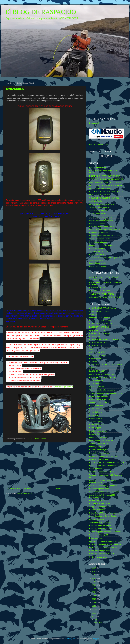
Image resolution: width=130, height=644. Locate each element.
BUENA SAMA (95, 358)
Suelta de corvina (96, 415)
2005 (94, 616)
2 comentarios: (41, 439)
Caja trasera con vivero (98, 255)
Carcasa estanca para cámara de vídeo (105, 236)
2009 (94, 609)
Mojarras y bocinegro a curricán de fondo (105, 541)
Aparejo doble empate (98, 211)
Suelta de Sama (96, 412)
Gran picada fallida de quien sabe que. (104, 492)
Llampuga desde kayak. (99, 437)
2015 (94, 589)
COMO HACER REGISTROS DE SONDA (106, 297)
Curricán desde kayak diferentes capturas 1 (106, 466)
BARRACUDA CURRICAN (100, 333)
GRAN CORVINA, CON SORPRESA (104, 374)
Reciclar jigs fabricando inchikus (102, 226)
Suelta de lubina (96, 469)
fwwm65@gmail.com (63, 387)
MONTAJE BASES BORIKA (100, 188)
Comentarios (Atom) (25, 493)
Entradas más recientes (19, 488)
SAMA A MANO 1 (96, 381)
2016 (94, 585)
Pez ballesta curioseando (99, 453)
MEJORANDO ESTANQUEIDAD (102, 204)
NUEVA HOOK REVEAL (99, 145)
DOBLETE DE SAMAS (98, 355)
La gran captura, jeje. (98, 500)
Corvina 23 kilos (96, 418)
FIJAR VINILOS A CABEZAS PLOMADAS (106, 182)
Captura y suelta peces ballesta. (102, 529)
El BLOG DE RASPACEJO (41, 12)
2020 (94, 571)
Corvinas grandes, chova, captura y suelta (106, 393)
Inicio (58, 488)
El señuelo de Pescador (99, 233)
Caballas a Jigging (97, 519)
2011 (94, 602)
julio (96, 619)
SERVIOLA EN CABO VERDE (101, 321)
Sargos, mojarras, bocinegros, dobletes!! (105, 532)
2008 (94, 613)
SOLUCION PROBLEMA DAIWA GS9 (104, 198)
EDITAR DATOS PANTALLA (100, 291)
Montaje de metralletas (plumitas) (102, 245)
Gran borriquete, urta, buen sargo (102, 390)
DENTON (93, 314)
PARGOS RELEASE (97, 330)
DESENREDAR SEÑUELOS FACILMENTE (106, 179)
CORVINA (93, 362)
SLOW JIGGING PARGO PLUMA (102, 308)
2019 (94, 575)
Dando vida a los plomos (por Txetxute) (105, 230)
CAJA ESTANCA (96, 201)
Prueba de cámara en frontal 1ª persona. (105, 544)
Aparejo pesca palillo (98, 214)
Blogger (96, 639)
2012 (94, 599)
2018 (94, 578)
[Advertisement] (45, 464)
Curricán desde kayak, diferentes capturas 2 (107, 462)
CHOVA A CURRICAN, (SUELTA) (102, 377)
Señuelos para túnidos (98, 242)
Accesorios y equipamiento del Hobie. (104, 456)
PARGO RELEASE (97, 346)
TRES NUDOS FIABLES (99, 207)
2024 (94, 568)
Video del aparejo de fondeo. (101, 522)
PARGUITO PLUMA (97, 371)
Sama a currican (96, 409)
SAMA (92, 349)
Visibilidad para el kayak (99, 251)
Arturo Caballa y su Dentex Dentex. (103, 516)
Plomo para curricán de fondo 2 (102, 551)
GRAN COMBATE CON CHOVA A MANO (106, 365)
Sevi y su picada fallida (98, 557)
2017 (94, 582)
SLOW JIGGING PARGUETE (101, 324)
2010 (94, 606)
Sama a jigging (95, 428)
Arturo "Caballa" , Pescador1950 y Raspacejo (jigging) (103, 496)
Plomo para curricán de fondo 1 (102, 554)
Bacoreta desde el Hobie (99, 459)
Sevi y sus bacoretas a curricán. (102, 507)
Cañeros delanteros (97, 248)
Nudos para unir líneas (98, 266)
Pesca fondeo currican (98, 425)
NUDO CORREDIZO (98, 168)
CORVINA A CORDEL (98, 352)
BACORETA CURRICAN (99, 327)
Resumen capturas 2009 (99, 489)
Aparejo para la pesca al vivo (101, 217)
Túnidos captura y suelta (99, 403)
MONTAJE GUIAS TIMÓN (100, 195)
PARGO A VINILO (96, 336)
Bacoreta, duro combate (99, 396)
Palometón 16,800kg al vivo (100, 503)
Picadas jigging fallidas (98, 431)
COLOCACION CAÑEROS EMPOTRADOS (106, 192)
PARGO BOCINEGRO (98, 343)
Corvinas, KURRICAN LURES (101, 399)
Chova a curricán (96, 406)
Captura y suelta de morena (100, 525)
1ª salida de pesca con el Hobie (102, 472)
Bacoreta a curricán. (97, 510)
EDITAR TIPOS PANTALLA (100, 288)
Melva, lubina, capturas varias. (101, 440)
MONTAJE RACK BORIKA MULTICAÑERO (106, 185)
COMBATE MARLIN (97, 387)
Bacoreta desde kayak (98, 450)
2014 (94, 592)
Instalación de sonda (97, 263)
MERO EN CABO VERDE (99, 318)
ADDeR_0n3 (70, 639)
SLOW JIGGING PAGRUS (100, 311)
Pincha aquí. (94, 123)
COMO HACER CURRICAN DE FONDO (105, 339)
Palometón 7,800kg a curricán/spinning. (105, 513)
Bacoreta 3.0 (94, 434)
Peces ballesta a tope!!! (98, 535)
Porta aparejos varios (98, 223)
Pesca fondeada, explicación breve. (103, 547)
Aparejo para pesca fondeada (101, 220)
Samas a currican (96, 421)
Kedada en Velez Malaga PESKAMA (104, 486)
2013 (94, 596)
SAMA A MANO (95, 384)
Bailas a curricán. (96, 538)
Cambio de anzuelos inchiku (100, 239)
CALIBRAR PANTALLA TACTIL (102, 294)
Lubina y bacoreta (96, 447)
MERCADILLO (15, 90)
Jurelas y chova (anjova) (99, 443)
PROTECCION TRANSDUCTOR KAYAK (105, 176)
